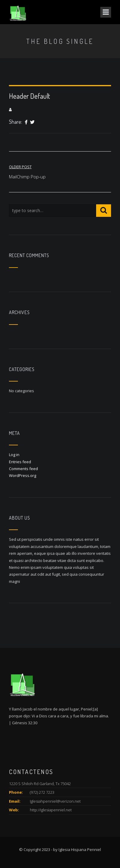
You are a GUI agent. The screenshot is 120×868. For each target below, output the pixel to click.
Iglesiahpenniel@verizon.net (55, 801)
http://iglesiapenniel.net (51, 810)
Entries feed (20, 462)
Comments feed (23, 469)
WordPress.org (23, 475)
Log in (14, 455)
